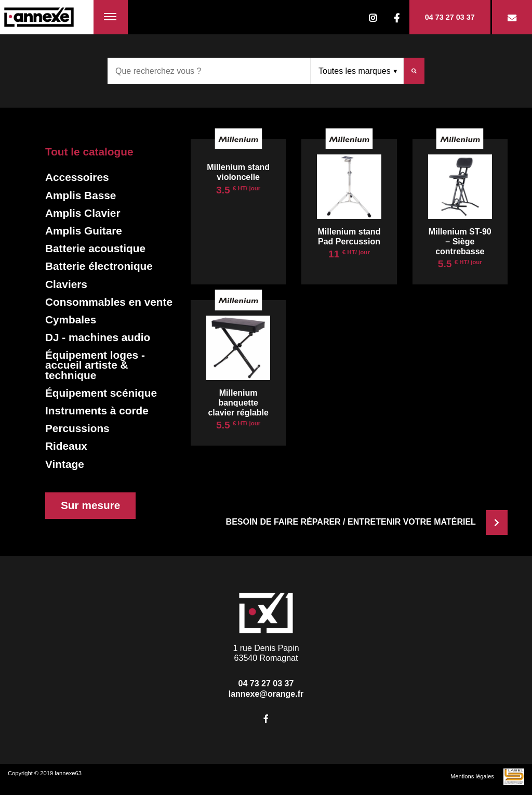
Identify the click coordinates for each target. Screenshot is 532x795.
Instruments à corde (97, 410)
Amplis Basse (81, 195)
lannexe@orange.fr (266, 694)
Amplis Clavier (83, 213)
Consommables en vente (109, 302)
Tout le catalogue (89, 152)
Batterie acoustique (95, 248)
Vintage (65, 464)
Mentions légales (472, 776)
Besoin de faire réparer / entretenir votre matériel (367, 522)
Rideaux (66, 446)
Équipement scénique (101, 393)
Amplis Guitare (84, 231)
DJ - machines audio (98, 337)
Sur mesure (90, 505)
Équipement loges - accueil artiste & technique (95, 365)
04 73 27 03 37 (450, 17)
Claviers (66, 284)
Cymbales (71, 320)
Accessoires (77, 177)
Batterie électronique (99, 266)
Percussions (77, 428)
